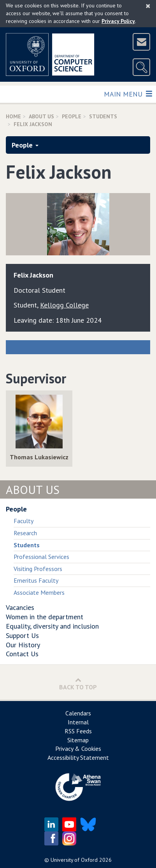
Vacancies (20, 607)
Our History (23, 645)
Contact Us (22, 654)
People (72, 116)
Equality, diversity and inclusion (52, 626)
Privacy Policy (118, 21)
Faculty (24, 521)
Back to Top (78, 684)
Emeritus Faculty (36, 580)
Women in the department (45, 617)
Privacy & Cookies (78, 749)
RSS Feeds (78, 731)
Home (13, 116)
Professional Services (41, 557)
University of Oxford (74, 860)
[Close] (148, 6)
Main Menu (128, 94)
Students (103, 116)
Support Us (22, 635)
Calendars (78, 713)
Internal (78, 722)
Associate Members (39, 592)
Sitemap (78, 740)
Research (25, 533)
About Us (41, 116)
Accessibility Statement (78, 757)
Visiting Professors (38, 569)
